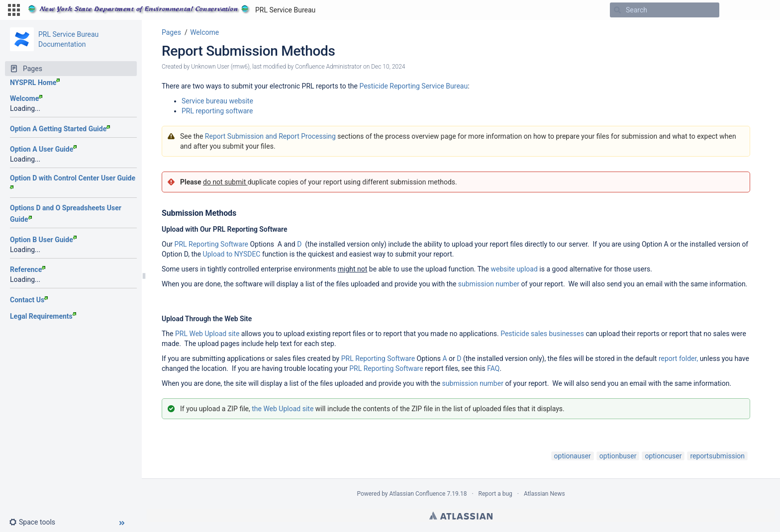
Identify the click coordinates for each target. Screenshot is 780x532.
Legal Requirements (43, 316)
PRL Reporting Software (211, 244)
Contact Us (29, 300)
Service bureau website (217, 101)
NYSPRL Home (35, 83)
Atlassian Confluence (418, 494)
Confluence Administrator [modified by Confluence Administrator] (328, 67)
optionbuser (618, 456)
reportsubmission (717, 456)
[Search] (617, 10)
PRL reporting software (217, 111)
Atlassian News (544, 494)
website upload (514, 269)
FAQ (493, 368)
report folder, (678, 358)
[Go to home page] (172, 10)
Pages (171, 32)
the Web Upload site (283, 409)
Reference (28, 269)
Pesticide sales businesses (542, 334)
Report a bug (495, 494)
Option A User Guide (43, 149)
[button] (14, 10)
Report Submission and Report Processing (270, 136)
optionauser (573, 456)
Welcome (26, 98)
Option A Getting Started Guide (60, 129)
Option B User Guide (43, 240)
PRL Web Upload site (207, 334)
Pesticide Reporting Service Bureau (413, 86)
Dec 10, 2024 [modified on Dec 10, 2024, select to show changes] (388, 67)
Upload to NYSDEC (232, 254)
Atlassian (461, 516)
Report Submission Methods (248, 51)
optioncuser (663, 456)
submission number (489, 284)
